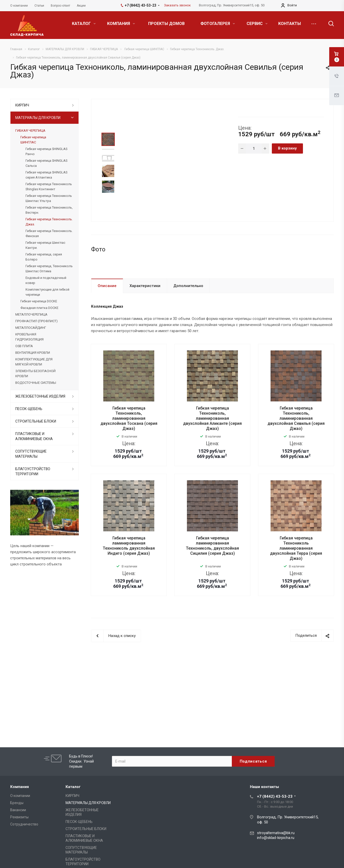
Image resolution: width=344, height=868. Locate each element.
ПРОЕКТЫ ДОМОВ (166, 24)
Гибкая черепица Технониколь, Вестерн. (49, 210)
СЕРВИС (257, 24)
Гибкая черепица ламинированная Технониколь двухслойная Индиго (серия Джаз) (129, 580)
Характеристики (145, 320)
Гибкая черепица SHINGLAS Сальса (46, 163)
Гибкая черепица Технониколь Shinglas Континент (49, 187)
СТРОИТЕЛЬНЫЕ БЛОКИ (36, 421)
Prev (108, 127)
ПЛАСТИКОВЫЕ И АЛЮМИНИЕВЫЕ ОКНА (34, 436)
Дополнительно (188, 320)
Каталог (73, 787)
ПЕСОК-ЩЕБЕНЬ (29, 409)
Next (108, 200)
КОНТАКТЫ (290, 24)
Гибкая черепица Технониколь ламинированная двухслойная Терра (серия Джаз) (296, 583)
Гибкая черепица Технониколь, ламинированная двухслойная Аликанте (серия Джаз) (212, 453)
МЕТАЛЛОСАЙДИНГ (31, 328)
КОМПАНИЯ (121, 24)
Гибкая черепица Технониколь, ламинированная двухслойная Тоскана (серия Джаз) (129, 453)
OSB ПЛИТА (24, 346)
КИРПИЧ (22, 105)
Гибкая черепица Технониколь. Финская (49, 233)
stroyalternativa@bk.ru (276, 833)
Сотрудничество (24, 824)
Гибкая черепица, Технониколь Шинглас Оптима (49, 269)
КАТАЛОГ (84, 24)
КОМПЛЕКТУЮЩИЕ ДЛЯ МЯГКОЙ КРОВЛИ (34, 362)
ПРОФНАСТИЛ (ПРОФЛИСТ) (36, 321)
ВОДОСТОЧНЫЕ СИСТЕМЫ (36, 383)
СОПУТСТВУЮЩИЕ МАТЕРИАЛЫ (31, 454)
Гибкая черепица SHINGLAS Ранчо (46, 151)
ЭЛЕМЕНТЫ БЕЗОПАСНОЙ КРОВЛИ (35, 374)
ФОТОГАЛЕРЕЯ (218, 24)
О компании (20, 796)
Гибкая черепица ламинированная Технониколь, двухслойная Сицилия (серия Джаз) (212, 580)
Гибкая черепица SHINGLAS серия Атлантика (46, 175)
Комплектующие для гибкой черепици (47, 292)
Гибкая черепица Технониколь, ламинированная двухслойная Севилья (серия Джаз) (296, 453)
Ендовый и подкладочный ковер (46, 280)
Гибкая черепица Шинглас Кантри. (45, 245)
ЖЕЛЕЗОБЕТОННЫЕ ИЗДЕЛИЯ (40, 396)
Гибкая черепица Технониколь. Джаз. (49, 222)
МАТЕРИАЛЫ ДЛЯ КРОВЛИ (38, 118)
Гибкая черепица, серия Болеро (44, 257)
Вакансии (18, 810)
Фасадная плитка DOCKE (39, 308)
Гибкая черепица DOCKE (39, 301)
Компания (20, 787)
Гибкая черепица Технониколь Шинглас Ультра (49, 198)
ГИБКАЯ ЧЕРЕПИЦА (30, 131)
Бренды (17, 803)
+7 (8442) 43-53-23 (275, 796)
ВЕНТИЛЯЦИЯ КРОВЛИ (33, 353)
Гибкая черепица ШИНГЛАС (33, 140)
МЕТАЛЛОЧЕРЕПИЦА (31, 314)
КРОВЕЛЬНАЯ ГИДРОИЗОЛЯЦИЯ (29, 337)
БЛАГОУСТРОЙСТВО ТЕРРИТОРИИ (33, 471)
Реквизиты (19, 817)
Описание (107, 320)
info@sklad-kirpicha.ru (276, 838)
